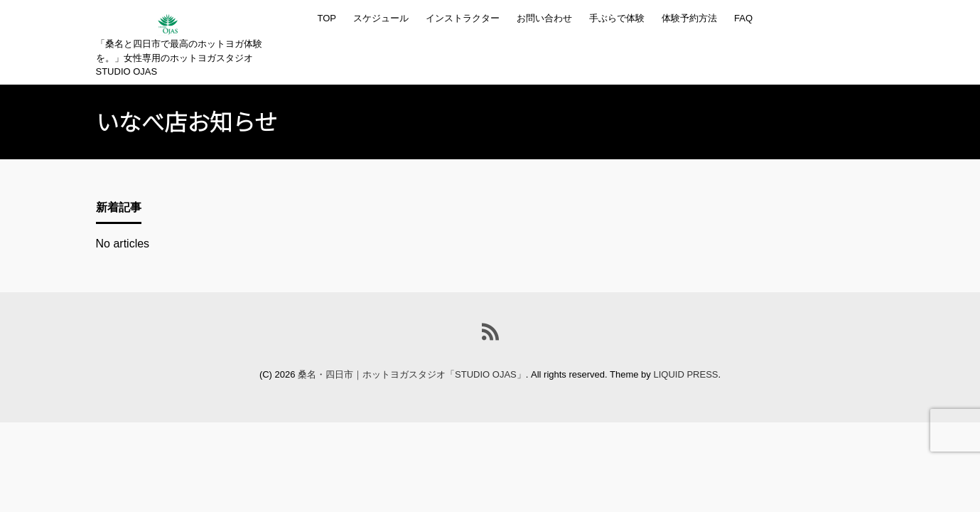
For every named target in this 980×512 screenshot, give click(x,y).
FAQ (743, 18)
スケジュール (381, 18)
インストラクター (463, 18)
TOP (327, 18)
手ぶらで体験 (617, 18)
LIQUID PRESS (685, 374)
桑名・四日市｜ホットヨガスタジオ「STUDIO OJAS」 (412, 374)
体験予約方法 (689, 18)
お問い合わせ (544, 18)
